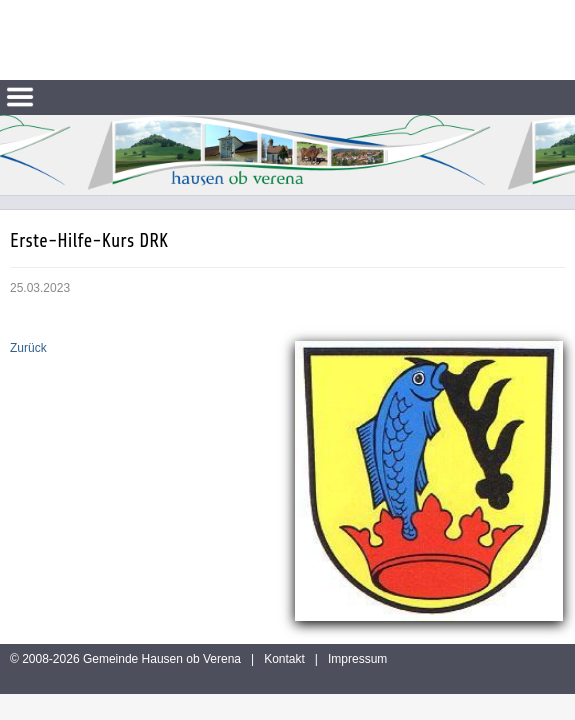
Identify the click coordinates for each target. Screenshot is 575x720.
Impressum (357, 659)
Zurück (28, 348)
